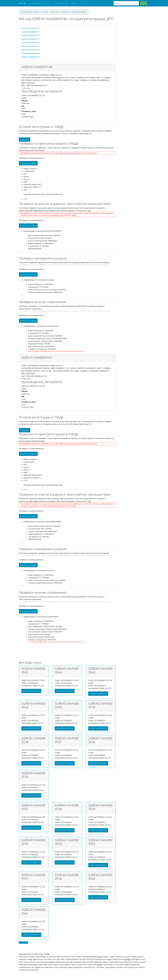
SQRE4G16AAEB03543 (30, 53)
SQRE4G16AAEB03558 (65, 900)
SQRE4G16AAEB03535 (31, 795)
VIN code (45, 12)
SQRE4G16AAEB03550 (31, 862)
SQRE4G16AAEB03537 (65, 763)
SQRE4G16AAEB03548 (30, 43)
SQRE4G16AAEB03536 (98, 763)
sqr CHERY (55, 12)
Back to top (24, 943)
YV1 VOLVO (83, 3)
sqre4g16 (65, 12)
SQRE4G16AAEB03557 (31, 900)
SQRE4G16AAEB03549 (30, 46)
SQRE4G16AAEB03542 (30, 50)
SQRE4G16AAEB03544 (30, 39)
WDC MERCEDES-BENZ (61, 3)
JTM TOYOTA (47, 3)
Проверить (25, 140)
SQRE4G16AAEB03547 (30, 32)
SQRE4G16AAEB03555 (98, 865)
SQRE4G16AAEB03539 (98, 728)
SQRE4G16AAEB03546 (79, 12)
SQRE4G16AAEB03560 (98, 897)
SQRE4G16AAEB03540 (30, 57)
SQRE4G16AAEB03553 (65, 862)
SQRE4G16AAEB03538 (31, 763)
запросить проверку (28, 163)
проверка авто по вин (30, 12)
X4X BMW (74, 3)
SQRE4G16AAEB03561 (31, 935)
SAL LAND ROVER (35, 3)
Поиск (144, 3)
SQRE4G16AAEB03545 (30, 35)
